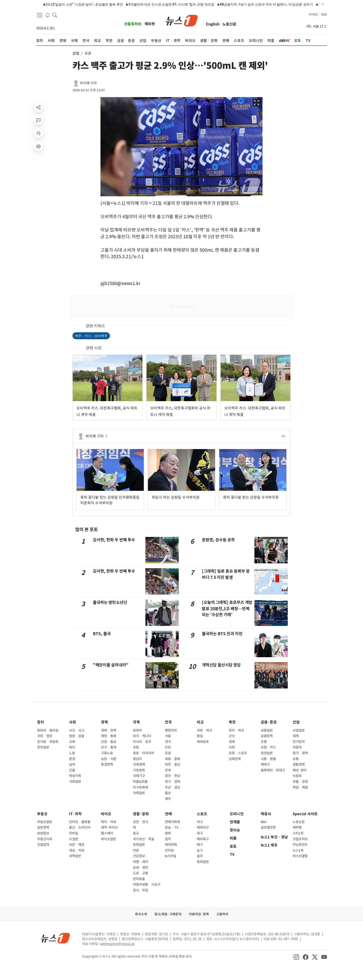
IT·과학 (75, 814)
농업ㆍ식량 (109, 759)
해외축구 (203, 839)
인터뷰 (169, 850)
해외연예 (171, 845)
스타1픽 (298, 833)
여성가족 (75, 776)
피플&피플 (140, 782)
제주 (168, 799)
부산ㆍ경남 (172, 787)
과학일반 (75, 856)
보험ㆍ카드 (268, 747)
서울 (168, 736)
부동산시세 (45, 839)
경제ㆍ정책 (109, 730)
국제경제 (139, 764)
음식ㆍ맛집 (141, 890)
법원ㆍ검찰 (77, 736)
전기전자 (299, 742)
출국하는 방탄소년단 (110, 602)
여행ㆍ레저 (141, 862)
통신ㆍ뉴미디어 (80, 828)
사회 (72, 722)
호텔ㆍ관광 (300, 782)
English (213, 24)
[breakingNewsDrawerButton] (48, 15)
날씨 (72, 764)
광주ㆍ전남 (172, 776)
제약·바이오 (109, 828)
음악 (168, 839)
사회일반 (75, 782)
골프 (200, 856)
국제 (136, 722)
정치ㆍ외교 (236, 730)
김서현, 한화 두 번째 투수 (114, 540)
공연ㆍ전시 (141, 822)
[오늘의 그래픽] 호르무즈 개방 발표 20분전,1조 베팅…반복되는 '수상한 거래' (227, 609)
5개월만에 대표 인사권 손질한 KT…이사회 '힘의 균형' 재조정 (160, 4)
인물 (72, 770)
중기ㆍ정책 (300, 753)
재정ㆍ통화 (109, 736)
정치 (41, 722)
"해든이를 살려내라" (111, 665)
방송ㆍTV (172, 828)
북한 (232, 722)
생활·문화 (141, 814)
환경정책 (107, 764)
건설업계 (43, 845)
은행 (264, 742)
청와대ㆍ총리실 (48, 730)
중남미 (137, 759)
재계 (296, 736)
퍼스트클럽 (300, 856)
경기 (168, 742)
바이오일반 (108, 839)
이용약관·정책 (199, 914)
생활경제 (299, 764)
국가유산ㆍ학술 (144, 839)
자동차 (297, 747)
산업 (296, 722)
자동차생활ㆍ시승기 (147, 885)
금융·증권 (269, 722)
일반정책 (43, 828)
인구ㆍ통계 (109, 747)
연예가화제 (172, 822)
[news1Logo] (55, 938)
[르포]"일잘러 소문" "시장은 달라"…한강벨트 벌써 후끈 (73, 4)
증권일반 (267, 753)
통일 (200, 736)
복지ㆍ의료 (109, 822)
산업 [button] (76, 53)
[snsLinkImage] (296, 957)
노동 (72, 753)
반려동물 (139, 879)
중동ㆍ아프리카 (144, 753)
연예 (168, 814)
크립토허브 (133, 24)
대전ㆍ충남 (172, 764)
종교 (136, 833)
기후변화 (139, 770)
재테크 (265, 764)
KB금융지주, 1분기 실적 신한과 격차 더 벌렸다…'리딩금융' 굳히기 (255, 4)
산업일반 (299, 730)
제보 (324, 15)
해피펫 (150, 24)
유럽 (136, 747)
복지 (72, 747)
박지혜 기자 (88, 83)
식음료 (297, 776)
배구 (200, 845)
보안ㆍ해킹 (77, 845)
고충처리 (222, 914)
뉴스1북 (298, 850)
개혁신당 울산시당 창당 (221, 665)
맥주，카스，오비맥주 (91, 336)
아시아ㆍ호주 (142, 742)
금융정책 (267, 736)
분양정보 (43, 833)
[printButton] (38, 146)
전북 (168, 770)
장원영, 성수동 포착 (218, 540)
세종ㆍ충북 (172, 759)
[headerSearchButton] (55, 15)
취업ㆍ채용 (300, 787)
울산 (168, 793)
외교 (200, 722)
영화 (168, 833)
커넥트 (313, 15)
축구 (200, 833)
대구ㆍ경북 (172, 782)
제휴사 (266, 814)
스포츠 (202, 814)
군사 (232, 736)
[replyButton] (38, 120)
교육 (72, 742)
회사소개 (141, 914)
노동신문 (229, 24)
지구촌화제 (140, 787)
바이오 (106, 814)
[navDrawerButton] (40, 15)
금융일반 (267, 730)
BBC (264, 822)
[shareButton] (38, 107)
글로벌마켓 (268, 828)
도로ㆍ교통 (141, 873)
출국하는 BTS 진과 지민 (222, 634)
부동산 (42, 814)
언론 (136, 850)
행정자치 (171, 730)
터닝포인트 (300, 845)
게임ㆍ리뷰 (77, 850)
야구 (200, 822)
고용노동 (107, 753)
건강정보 (139, 856)
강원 (168, 753)
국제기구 (139, 776)
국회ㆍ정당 (45, 736)
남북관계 (235, 759)
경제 (104, 722)
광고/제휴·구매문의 (168, 914)
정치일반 (43, 747)
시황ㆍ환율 (268, 759)
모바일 (74, 833)
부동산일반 (45, 822)
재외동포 (203, 742)
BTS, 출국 (102, 634)
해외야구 (203, 828)
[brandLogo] (182, 20)
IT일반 (74, 839)
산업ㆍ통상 (109, 742)
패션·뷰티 (300, 770)
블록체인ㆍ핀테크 (273, 770)
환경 (72, 759)
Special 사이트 (305, 814)
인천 (168, 747)
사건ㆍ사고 (77, 730)
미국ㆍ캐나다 (142, 736)
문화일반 (139, 845)
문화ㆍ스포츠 (238, 753)
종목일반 (203, 862)
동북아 (137, 730)
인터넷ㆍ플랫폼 (80, 822)
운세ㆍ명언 (141, 868)
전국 (168, 722)
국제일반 (139, 793)
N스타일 (171, 856)
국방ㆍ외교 (204, 730)
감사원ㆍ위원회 (48, 742)
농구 (200, 850)
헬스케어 (107, 833)
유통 (296, 759)
